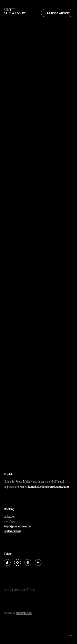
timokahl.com (24, 613)
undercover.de (13, 531)
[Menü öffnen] (71, 636)
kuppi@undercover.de (17, 526)
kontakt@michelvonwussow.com (48, 487)
